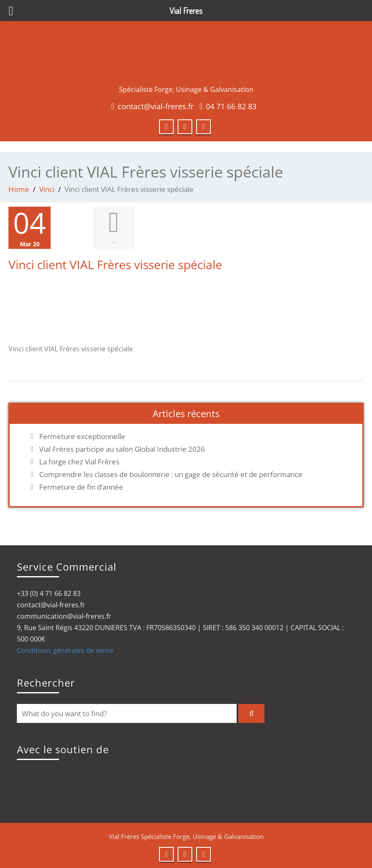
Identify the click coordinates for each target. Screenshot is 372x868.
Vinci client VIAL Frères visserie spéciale (115, 264)
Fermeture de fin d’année (81, 487)
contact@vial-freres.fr (156, 106)
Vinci (47, 189)
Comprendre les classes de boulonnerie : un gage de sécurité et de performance (171, 474)
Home (19, 189)
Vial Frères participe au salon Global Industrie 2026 (122, 449)
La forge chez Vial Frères (79, 462)
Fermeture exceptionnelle (82, 437)
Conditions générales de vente (65, 650)
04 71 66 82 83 (231, 106)
